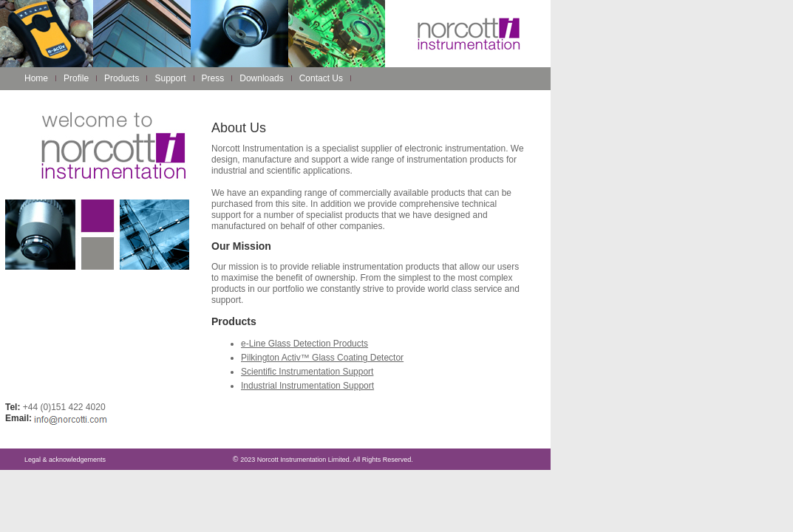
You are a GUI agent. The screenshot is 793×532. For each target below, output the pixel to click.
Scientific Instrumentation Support (307, 372)
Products (122, 78)
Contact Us (321, 78)
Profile (76, 78)
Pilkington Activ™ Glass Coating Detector (322, 358)
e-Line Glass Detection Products (304, 344)
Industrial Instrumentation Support (307, 386)
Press (213, 78)
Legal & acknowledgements (65, 460)
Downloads (261, 78)
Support (170, 78)
